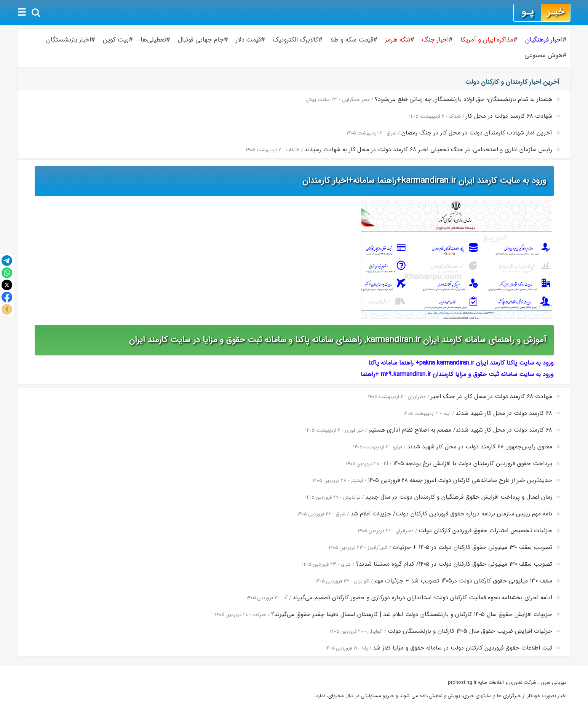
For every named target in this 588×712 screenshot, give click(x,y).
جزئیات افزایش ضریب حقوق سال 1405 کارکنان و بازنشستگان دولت (470, 631)
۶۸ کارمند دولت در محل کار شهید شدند (504, 413)
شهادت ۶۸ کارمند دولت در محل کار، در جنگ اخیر (491, 397)
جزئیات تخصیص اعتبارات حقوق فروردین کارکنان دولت (485, 531)
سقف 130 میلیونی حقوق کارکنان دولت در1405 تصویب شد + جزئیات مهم (463, 581)
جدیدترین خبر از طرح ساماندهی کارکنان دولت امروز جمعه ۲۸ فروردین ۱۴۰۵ (460, 480)
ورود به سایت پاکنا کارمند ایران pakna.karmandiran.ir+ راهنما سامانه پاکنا (461, 363)
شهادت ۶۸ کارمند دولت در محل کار (509, 116)
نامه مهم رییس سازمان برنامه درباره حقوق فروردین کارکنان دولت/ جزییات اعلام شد (451, 514)
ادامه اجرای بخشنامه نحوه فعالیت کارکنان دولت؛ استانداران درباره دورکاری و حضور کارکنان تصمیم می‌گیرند (422, 598)
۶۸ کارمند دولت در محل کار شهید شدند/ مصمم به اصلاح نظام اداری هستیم (460, 430)
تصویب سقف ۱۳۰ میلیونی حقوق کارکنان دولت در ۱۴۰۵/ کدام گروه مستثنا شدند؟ (454, 564)
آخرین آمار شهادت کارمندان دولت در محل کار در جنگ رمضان (477, 133)
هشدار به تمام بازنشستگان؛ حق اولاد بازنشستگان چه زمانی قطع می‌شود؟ (463, 99)
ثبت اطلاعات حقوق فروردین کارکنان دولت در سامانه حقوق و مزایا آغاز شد (463, 648)
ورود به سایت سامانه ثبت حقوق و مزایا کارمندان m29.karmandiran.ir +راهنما (457, 374)
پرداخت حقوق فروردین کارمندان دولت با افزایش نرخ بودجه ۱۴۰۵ (473, 464)
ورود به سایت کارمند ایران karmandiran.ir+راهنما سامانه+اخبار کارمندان (424, 181)
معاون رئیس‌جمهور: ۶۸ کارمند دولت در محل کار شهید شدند (480, 447)
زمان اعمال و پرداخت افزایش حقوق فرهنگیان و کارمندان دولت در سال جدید (459, 497)
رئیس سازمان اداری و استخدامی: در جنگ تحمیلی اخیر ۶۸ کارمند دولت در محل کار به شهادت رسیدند (428, 150)
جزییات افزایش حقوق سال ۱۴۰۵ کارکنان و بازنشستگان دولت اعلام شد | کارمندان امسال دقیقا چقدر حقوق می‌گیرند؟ (412, 614)
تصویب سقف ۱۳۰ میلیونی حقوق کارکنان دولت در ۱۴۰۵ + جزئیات (472, 547)
